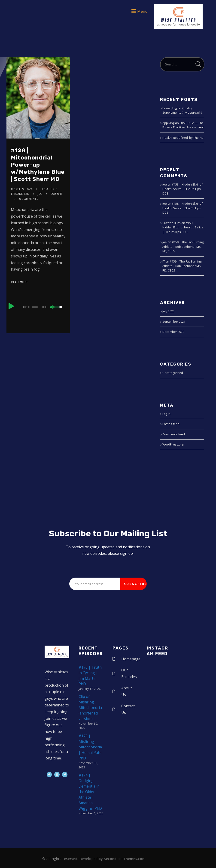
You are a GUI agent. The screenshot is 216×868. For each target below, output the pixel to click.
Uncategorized (173, 373)
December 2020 (173, 332)
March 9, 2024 (22, 189)
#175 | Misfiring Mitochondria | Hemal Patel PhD (90, 747)
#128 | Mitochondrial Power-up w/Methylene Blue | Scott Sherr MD (38, 165)
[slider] (35, 307)
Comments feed (174, 434)
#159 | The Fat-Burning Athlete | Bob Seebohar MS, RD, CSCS (183, 247)
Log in (166, 414)
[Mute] (53, 307)
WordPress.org (173, 444)
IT (164, 261)
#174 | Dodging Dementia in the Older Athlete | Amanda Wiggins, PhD (90, 792)
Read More (20, 282)
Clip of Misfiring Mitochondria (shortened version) (90, 708)
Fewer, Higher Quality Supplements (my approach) (182, 110)
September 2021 (174, 322)
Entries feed (171, 424)
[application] (38, 307)
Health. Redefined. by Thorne (183, 138)
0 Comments (29, 199)
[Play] (11, 306)
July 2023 (168, 311)
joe (40, 194)
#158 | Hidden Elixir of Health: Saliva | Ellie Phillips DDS (183, 189)
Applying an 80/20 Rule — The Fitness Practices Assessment (183, 125)
